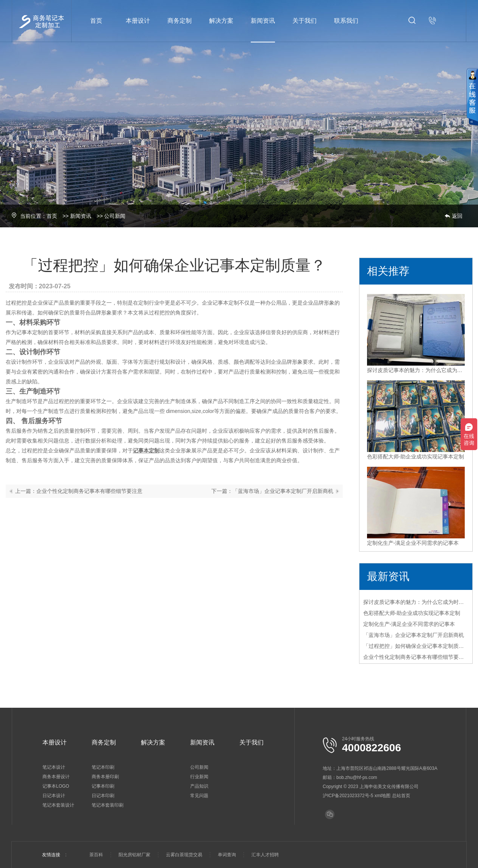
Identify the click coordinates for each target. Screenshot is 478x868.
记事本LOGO (56, 786)
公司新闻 (115, 216)
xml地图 (383, 796)
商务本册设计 (56, 777)
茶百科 (96, 855)
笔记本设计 (54, 767)
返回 (457, 216)
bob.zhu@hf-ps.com (357, 777)
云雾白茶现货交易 (184, 855)
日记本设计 (54, 796)
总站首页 (401, 796)
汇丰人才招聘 (265, 855)
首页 (96, 21)
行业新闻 (199, 777)
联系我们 (346, 21)
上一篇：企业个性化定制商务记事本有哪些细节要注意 (79, 491)
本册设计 (138, 21)
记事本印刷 (103, 786)
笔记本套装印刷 (108, 805)
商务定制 (180, 21)
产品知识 (199, 786)
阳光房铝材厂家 (134, 855)
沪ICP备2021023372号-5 (348, 796)
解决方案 (221, 21)
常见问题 (199, 796)
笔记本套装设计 (58, 805)
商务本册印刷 (105, 777)
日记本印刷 (103, 796)
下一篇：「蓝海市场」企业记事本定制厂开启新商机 (272, 491)
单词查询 (227, 855)
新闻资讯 (263, 21)
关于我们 (305, 21)
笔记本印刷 (103, 767)
